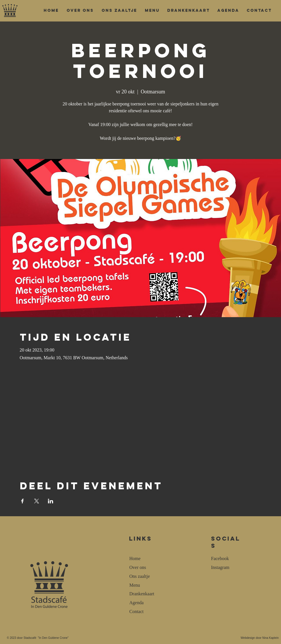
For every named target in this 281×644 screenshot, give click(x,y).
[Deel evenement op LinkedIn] (51, 501)
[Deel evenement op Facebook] (23, 501)
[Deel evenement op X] (37, 501)
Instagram (220, 567)
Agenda (136, 603)
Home (135, 558)
